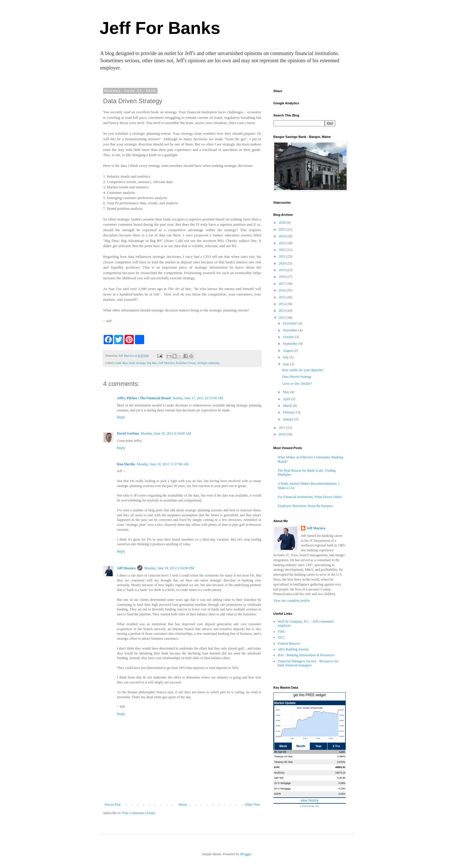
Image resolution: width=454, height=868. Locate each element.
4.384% (341, 756)
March (288, 406)
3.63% (342, 794)
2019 (283, 270)
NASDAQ (279, 773)
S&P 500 (279, 778)
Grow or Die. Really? (297, 384)
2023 (283, 243)
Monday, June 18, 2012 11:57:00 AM (163, 464)
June (287, 364)
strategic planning (208, 363)
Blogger (246, 854)
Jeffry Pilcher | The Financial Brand (144, 398)
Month (301, 746)
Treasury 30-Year (283, 762)
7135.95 (341, 778)
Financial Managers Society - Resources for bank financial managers (308, 663)
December (290, 323)
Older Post (252, 805)
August (288, 351)
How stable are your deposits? (303, 370)
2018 (283, 277)
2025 (283, 229)
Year (318, 746)
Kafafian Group (186, 363)
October (289, 337)
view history (310, 800)
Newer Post (113, 805)
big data (152, 363)
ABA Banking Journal (293, 649)
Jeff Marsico (166, 363)
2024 (283, 236)
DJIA (277, 767)
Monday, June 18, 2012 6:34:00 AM (166, 433)
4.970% (341, 762)
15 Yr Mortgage (283, 783)
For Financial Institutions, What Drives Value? (310, 497)
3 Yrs (336, 746)
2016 (283, 290)
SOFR (278, 794)
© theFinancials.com (309, 806)
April (287, 399)
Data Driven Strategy (297, 377)
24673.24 (340, 773)
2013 (283, 311)
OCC (281, 637)
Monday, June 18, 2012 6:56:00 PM (169, 568)
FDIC (282, 632)
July (286, 357)
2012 (283, 318)
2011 (283, 428)
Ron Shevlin (126, 464)
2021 (283, 256)
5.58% (342, 783)
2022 (283, 250)
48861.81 (340, 767)
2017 (283, 284)
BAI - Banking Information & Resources (306, 655)
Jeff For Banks (160, 28)
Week (283, 746)
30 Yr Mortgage (283, 789)
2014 (283, 304)
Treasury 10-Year (283, 756)
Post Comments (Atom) (139, 813)
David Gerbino (128, 433)
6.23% (342, 789)
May (287, 392)
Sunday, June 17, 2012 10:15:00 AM (198, 398)
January (289, 419)
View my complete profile (292, 601)
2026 (283, 223)
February (290, 412)
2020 (283, 263)
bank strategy (137, 363)
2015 (283, 297)
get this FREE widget (310, 695)
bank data (121, 363)
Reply (121, 417)
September (291, 344)
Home (183, 805)
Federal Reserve (289, 643)
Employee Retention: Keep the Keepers (305, 506)
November (291, 330)
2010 (283, 434)
